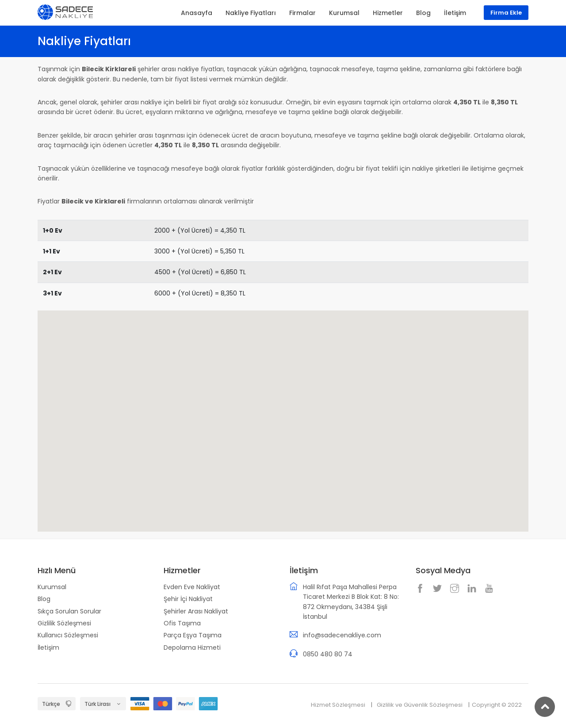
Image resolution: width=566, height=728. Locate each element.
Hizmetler (388, 13)
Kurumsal (52, 587)
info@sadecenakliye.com (342, 635)
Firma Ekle (506, 13)
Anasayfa (197, 13)
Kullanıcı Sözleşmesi (68, 635)
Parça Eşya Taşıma (193, 635)
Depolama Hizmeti (192, 648)
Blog (44, 599)
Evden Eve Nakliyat (192, 587)
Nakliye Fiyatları (251, 13)
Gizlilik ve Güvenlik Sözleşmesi (420, 705)
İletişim (48, 648)
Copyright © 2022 (497, 705)
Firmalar (302, 13)
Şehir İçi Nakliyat (188, 599)
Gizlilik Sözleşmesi (64, 623)
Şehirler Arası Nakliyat (196, 611)
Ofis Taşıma (182, 623)
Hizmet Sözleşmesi (338, 705)
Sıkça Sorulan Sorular (69, 611)
